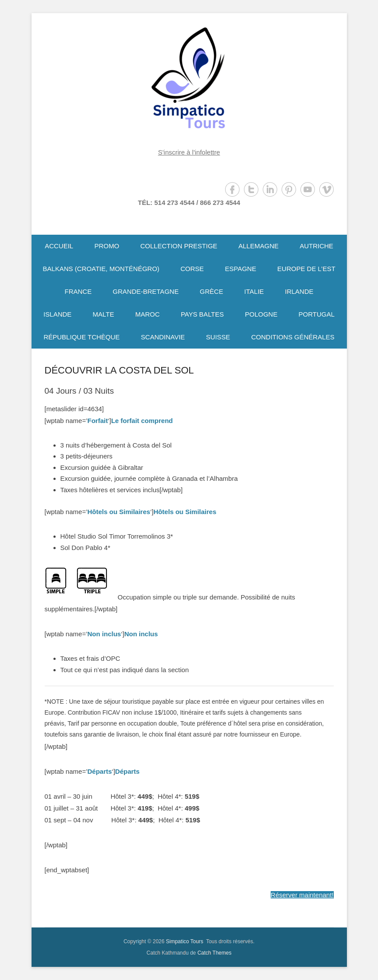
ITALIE (254, 291)
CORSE (192, 269)
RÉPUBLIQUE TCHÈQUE (81, 337)
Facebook (232, 189)
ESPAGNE (240, 269)
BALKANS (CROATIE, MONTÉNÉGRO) (101, 269)
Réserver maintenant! (302, 895)
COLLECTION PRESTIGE (179, 246)
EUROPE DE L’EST (306, 269)
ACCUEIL (59, 246)
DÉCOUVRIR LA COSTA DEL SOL (119, 370)
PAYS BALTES (202, 314)
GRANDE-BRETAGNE (146, 291)
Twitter (251, 189)
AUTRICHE (316, 246)
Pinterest (289, 189)
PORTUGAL (317, 314)
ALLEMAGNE (258, 246)
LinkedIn (270, 189)
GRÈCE (211, 291)
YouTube (308, 189)
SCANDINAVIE (163, 337)
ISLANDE (57, 314)
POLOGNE (261, 314)
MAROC (148, 314)
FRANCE (78, 291)
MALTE (104, 314)
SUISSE (218, 337)
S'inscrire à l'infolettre (189, 152)
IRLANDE (299, 291)
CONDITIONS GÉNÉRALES (293, 337)
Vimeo (327, 189)
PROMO (107, 246)
